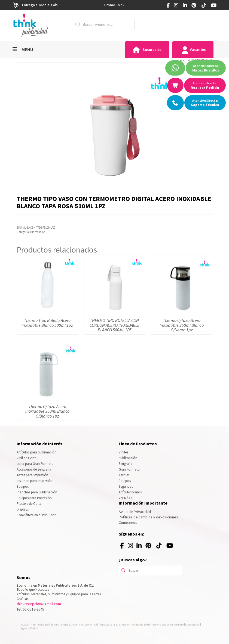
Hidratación (204, 60)
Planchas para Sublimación (37, 492)
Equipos (23, 486)
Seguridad (126, 486)
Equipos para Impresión (34, 498)
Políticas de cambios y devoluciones (148, 517)
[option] (114, 5)
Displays (23, 509)
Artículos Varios (130, 492)
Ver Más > (126, 498)
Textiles (124, 475)
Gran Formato (129, 469)
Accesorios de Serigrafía (34, 469)
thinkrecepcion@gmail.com (39, 604)
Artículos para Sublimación (36, 452)
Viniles (123, 452)
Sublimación (128, 458)
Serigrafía (126, 464)
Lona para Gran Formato (35, 464)
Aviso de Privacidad (135, 512)
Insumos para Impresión (34, 481)
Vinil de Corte (26, 458)
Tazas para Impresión (32, 475)
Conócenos (128, 522)
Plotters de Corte (29, 504)
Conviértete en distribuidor (36, 515)
